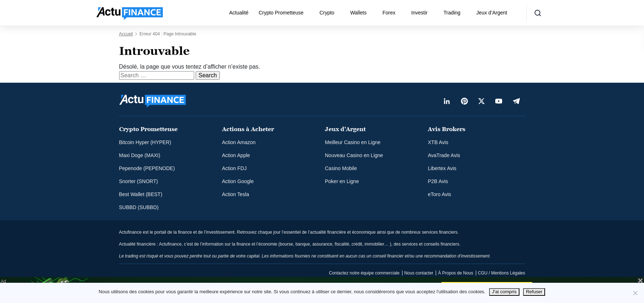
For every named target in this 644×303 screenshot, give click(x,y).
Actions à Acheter (248, 129)
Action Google (238, 181)
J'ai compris (504, 292)
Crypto (327, 13)
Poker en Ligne (342, 181)
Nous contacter (419, 273)
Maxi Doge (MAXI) (140, 155)
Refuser (534, 292)
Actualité (239, 13)
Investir (419, 13)
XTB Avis (438, 142)
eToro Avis (439, 194)
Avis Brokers (447, 129)
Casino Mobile (341, 168)
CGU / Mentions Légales (502, 273)
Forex (389, 13)
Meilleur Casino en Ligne (353, 142)
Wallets (358, 13)
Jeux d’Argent (492, 13)
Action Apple (236, 155)
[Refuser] (635, 293)
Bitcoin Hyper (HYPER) (145, 142)
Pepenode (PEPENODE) (147, 168)
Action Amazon (239, 142)
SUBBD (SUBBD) (139, 207)
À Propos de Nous (455, 273)
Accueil (126, 34)
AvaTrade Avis (444, 155)
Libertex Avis (442, 168)
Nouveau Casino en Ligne (354, 155)
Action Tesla (236, 194)
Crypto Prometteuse (281, 13)
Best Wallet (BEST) (141, 194)
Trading (452, 13)
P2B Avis (438, 181)
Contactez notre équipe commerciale (364, 273)
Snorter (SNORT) (139, 181)
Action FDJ (234, 168)
